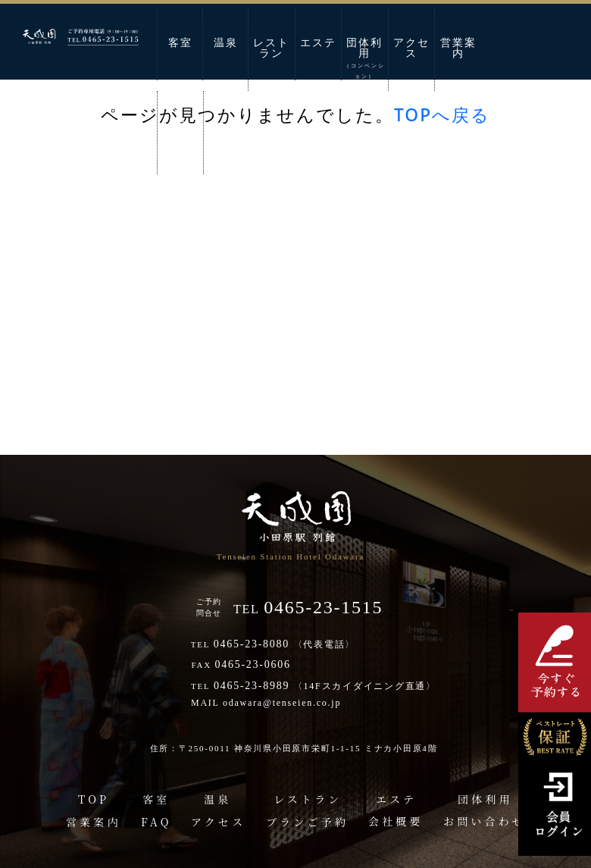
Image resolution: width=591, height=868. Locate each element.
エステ (318, 43)
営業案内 (458, 48)
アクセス (411, 48)
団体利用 (364, 58)
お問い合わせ (180, 132)
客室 (180, 43)
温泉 (226, 43)
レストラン (271, 48)
